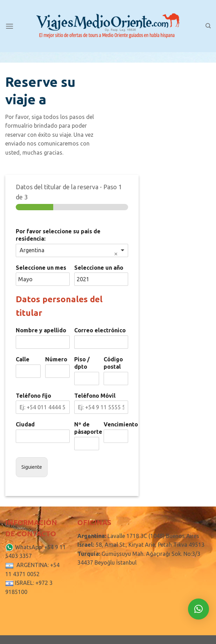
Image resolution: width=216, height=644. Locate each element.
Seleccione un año (99, 268)
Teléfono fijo (33, 396)
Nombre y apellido (41, 330)
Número (56, 359)
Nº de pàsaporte (87, 428)
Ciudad (25, 424)
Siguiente (32, 467)
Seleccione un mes (41, 268)
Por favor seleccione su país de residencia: (58, 235)
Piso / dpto (82, 363)
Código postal (113, 363)
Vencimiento (116, 424)
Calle (23, 359)
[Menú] (9, 26)
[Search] (208, 26)
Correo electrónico (100, 330)
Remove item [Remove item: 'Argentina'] (116, 254)
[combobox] (72, 250)
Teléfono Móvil (95, 396)
